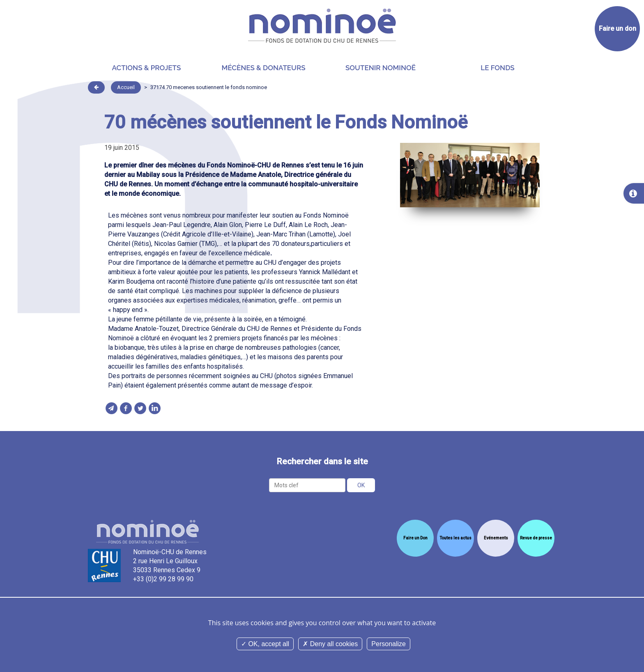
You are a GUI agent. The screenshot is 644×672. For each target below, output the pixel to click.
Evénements (496, 538)
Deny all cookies (330, 644)
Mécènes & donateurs (263, 68)
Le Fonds (497, 68)
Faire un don (618, 29)
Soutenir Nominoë (381, 68)
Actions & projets (147, 68)
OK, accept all (265, 644)
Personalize (389, 644)
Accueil (126, 87)
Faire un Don (415, 538)
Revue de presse (536, 538)
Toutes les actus (455, 538)
